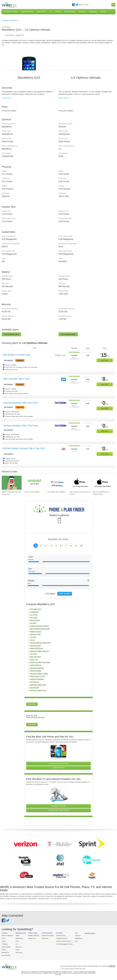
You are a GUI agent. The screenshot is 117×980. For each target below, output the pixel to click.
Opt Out (112, 966)
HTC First (33, 654)
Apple (17, 936)
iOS (74, 941)
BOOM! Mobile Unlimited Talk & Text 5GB (24, 448)
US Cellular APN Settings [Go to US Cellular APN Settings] (56, 492)
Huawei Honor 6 (36, 632)
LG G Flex (34, 617)
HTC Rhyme (34, 682)
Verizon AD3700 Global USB (40, 643)
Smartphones (59, 936)
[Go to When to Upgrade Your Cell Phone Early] (12, 483)
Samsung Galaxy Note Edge (40, 662)
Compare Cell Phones (10, 20)
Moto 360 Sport (35, 657)
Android (76, 936)
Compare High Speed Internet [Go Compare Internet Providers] (58, 810)
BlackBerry (19, 938)
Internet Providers (47, 936)
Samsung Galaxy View (38, 685)
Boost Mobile (6, 955)
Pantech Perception (37, 679)
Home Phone (41, 12)
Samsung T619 (35, 646)
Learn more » (7, 98)
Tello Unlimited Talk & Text (16, 379)
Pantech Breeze (36, 665)
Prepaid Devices (60, 938)
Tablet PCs (31, 938)
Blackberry (77, 938)
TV (51, 12)
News (81, 4)
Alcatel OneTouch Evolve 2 (39, 626)
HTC (17, 941)
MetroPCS (5, 952)
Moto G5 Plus (35, 620)
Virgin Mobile (6, 947)
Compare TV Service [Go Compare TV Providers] (58, 806)
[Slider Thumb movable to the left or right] (41, 562)
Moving (103, 12)
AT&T (4, 938)
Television (44, 938)
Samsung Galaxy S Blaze (39, 674)
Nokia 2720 (34, 660)
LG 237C (33, 637)
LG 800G (33, 623)
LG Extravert (34, 688)
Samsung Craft (35, 634)
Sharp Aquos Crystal (37, 676)
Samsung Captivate (37, 668)
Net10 (4, 949)
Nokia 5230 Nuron (36, 648)
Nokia (17, 949)
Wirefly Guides (88, 933)
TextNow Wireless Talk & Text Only (20, 403)
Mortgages (93, 12)
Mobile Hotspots (33, 936)
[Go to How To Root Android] (34, 483)
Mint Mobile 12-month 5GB (16, 355)
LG (16, 944)
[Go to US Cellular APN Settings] (57, 483)
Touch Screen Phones (62, 941)
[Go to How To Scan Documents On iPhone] (80, 483)
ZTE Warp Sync (36, 609)
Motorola (18, 947)
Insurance (82, 12)
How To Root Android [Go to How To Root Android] (32, 492)
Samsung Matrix (36, 671)
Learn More (32, 704)
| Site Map (105, 966)
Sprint (4, 941)
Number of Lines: (59, 539)
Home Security (70, 12)
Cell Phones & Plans (11, 12)
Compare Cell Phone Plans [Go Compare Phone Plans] (59, 764)
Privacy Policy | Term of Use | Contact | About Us (84, 966)
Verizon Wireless (7, 936)
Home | (63, 966)
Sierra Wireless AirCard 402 (40, 629)
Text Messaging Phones (63, 944)
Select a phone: (59, 515)
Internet (58, 12)
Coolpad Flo (34, 612)
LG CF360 (34, 615)
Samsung (18, 952)
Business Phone (27, 12)
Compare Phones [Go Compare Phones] (59, 768)
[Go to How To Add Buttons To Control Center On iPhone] (102, 483)
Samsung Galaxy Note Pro (39, 651)
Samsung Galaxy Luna (38, 690)
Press (86, 4)
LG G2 (32, 640)
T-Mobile (5, 944)
